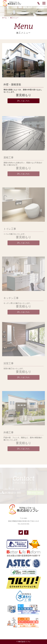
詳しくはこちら (23, 101)
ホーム (4, 18)
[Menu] (44, 3)
